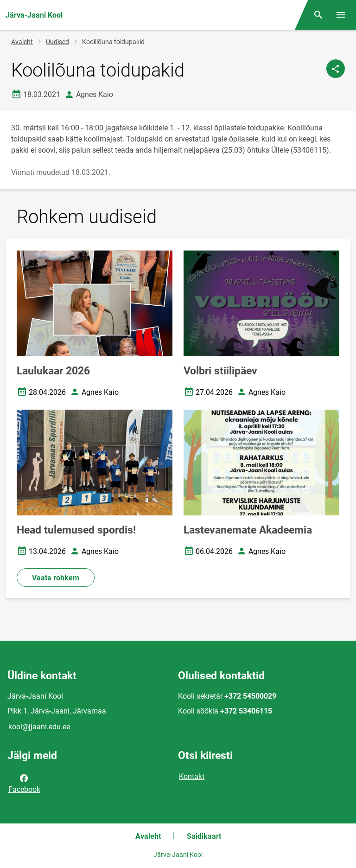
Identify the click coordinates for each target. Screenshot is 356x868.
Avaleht (22, 42)
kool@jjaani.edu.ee (39, 727)
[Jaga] (336, 69)
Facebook (24, 783)
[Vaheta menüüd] (341, 15)
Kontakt (192, 776)
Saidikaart (204, 836)
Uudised (57, 42)
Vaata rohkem (56, 578)
